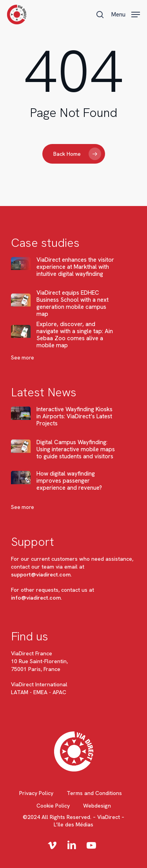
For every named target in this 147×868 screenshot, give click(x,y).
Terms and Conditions (94, 793)
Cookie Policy (53, 806)
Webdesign (97, 806)
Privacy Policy (36, 793)
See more (23, 358)
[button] (126, 14)
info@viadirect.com (36, 598)
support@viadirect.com (41, 574)
